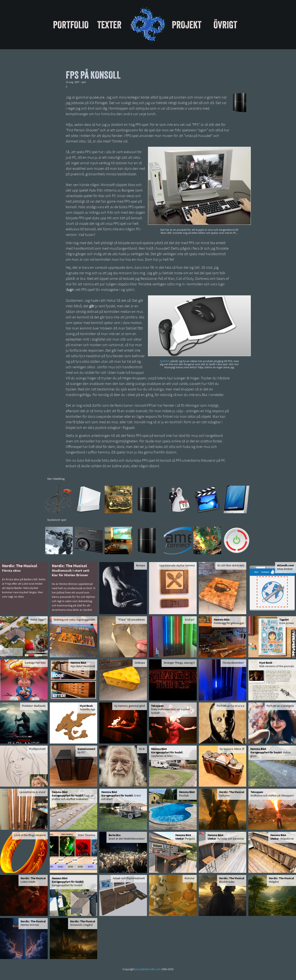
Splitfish (165, 361)
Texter (109, 25)
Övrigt (225, 25)
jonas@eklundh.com (148, 969)
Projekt (187, 25)
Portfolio (71, 25)
